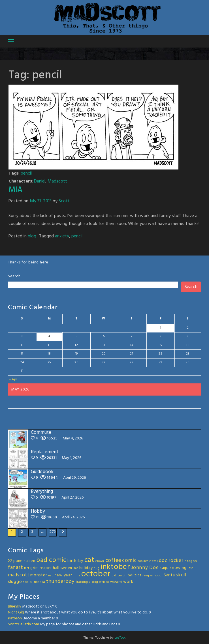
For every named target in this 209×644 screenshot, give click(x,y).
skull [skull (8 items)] (181, 575)
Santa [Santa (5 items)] (169, 575)
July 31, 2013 (40, 201)
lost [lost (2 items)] (190, 568)
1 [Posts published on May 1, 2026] (161, 328)
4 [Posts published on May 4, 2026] (49, 336)
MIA (15, 190)
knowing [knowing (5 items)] (178, 568)
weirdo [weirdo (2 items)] (104, 582)
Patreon (15, 618)
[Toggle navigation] (11, 41)
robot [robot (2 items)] (159, 576)
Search (14, 276)
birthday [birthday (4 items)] (75, 561)
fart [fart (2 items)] (27, 568)
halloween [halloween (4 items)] (63, 568)
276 (53, 532)
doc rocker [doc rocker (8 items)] (171, 561)
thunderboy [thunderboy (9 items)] (60, 582)
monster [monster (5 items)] (39, 575)
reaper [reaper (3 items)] (148, 576)
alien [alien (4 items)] (31, 561)
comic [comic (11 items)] (129, 561)
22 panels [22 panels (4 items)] (17, 561)
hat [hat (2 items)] (76, 568)
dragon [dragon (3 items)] (191, 561)
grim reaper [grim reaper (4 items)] (41, 568)
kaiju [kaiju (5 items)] (164, 568)
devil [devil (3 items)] (154, 561)
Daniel (40, 181)
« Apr (13, 379)
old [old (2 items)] (114, 576)
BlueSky (15, 607)
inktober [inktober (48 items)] (115, 567)
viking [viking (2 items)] (93, 582)
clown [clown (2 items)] (100, 561)
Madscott (57, 181)
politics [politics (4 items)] (135, 575)
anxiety (62, 236)
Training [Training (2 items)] (82, 582)
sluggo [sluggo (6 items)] (15, 582)
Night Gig (16, 612)
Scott (64, 201)
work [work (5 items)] (128, 582)
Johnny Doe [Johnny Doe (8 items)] (145, 568)
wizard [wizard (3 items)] (116, 582)
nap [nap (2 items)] (51, 576)
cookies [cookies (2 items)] (143, 561)
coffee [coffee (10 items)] (113, 561)
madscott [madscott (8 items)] (19, 575)
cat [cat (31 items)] (89, 560)
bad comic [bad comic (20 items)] (51, 560)
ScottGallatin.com (24, 624)
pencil (26, 173)
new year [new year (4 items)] (63, 575)
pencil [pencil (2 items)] (122, 576)
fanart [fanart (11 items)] (15, 568)
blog (32, 236)
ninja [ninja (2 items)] (77, 576)
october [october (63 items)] (96, 574)
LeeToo (120, 638)
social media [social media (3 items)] (34, 582)
